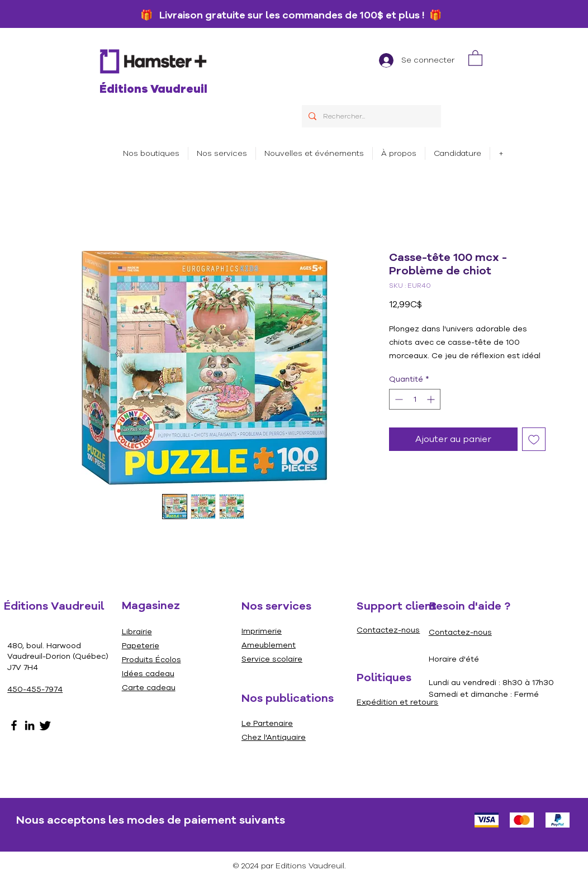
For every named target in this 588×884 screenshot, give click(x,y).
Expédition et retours (397, 702)
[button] (222, 153)
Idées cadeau (148, 674)
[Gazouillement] (45, 725)
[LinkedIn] (30, 725)
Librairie (137, 632)
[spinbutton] (415, 399)
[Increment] (432, 399)
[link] (475, 58)
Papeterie (141, 646)
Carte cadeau (149, 688)
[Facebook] (14, 725)
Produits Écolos (151, 660)
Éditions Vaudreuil (153, 89)
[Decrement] (398, 399)
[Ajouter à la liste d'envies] (534, 439)
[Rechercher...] (370, 116)
